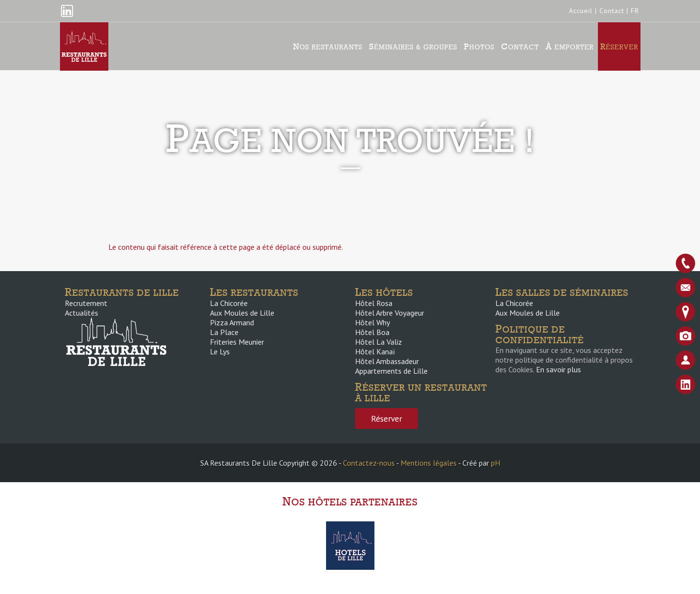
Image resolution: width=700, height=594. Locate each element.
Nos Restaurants (328, 46)
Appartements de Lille (391, 371)
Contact (612, 11)
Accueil (581, 11)
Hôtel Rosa (374, 303)
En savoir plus (559, 369)
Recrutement (86, 303)
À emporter (570, 46)
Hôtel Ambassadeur (387, 361)
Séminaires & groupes (413, 46)
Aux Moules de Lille (242, 313)
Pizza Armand (232, 322)
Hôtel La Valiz (379, 342)
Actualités (82, 313)
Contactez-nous (369, 463)
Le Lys (220, 351)
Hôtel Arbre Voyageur (390, 313)
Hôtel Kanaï (375, 351)
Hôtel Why (372, 322)
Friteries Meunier (237, 342)
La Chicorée (229, 303)
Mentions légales (429, 463)
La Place (224, 332)
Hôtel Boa (372, 332)
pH (496, 463)
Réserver (619, 46)
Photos (479, 46)
